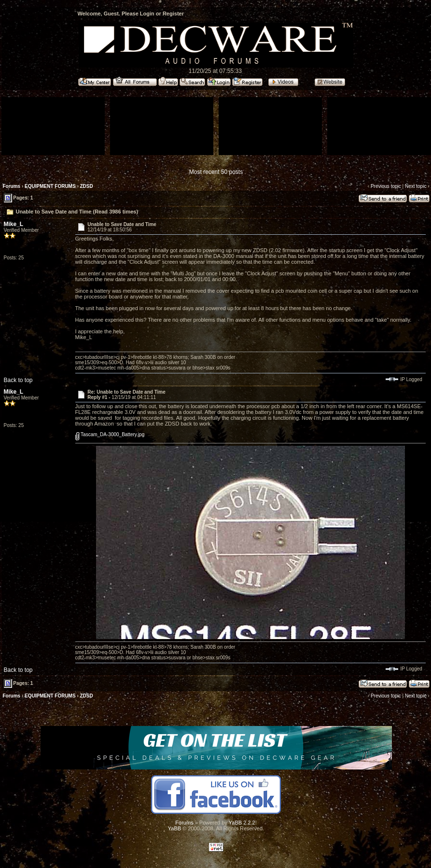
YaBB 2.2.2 (242, 823)
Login (147, 14)
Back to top (18, 380)
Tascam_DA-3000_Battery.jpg (110, 434)
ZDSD (87, 186)
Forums (12, 186)
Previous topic (386, 186)
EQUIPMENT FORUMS (50, 186)
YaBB (174, 828)
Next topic (416, 186)
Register (173, 14)
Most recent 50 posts (216, 172)
